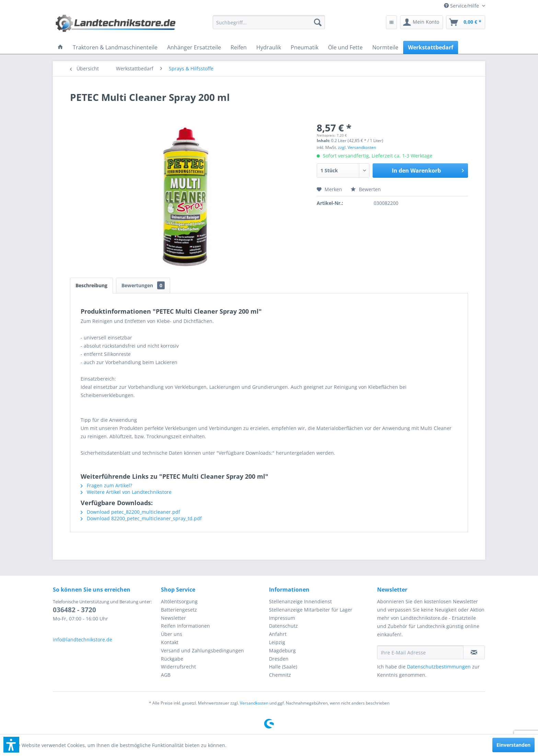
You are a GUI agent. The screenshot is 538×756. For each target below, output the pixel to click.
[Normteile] (385, 47)
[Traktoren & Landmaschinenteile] (115, 47)
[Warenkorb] (466, 22)
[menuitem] (462, 6)
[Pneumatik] (305, 47)
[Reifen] (239, 47)
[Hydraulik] (269, 47)
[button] (11, 745)
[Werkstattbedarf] (431, 47)
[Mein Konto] (422, 22)
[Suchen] (318, 22)
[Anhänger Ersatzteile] (194, 47)
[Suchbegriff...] (269, 22)
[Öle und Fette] (345, 47)
